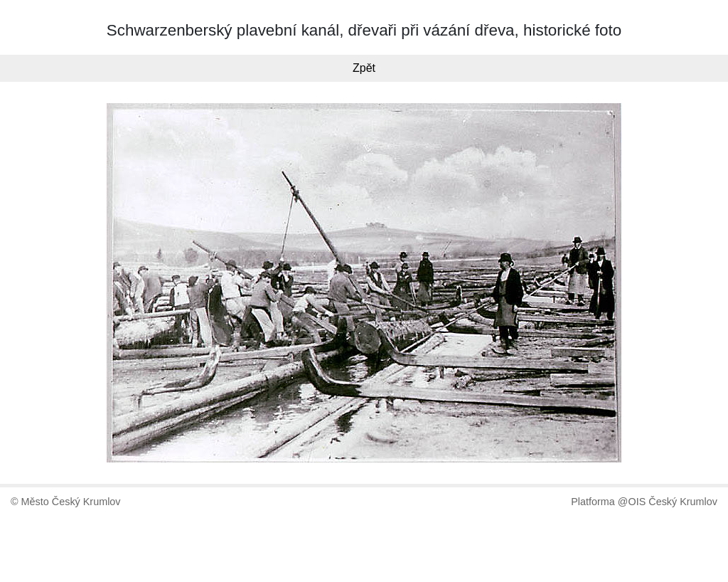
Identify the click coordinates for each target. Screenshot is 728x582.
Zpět (364, 68)
